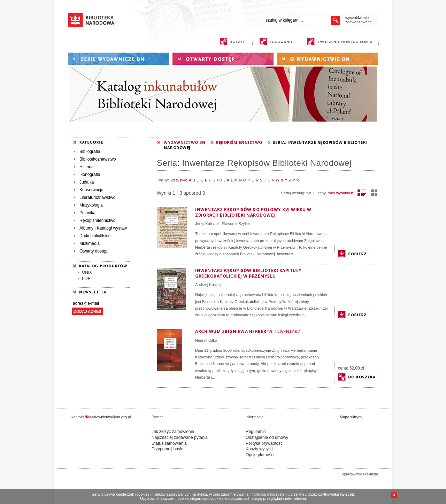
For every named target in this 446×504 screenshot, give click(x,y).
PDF (86, 279)
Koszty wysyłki (259, 449)
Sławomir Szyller (236, 224)
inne (296, 180)
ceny (322, 193)
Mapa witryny (351, 417)
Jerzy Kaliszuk (207, 224)
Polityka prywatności (265, 443)
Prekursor (371, 474)
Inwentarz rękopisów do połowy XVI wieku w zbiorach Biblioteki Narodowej (253, 212)
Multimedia (90, 243)
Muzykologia (91, 205)
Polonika (87, 213)
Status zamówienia (169, 443)
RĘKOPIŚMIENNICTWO (239, 142)
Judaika (87, 182)
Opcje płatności (260, 455)
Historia (87, 167)
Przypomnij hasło (167, 449)
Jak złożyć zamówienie (173, 432)
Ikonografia (90, 175)
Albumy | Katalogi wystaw (103, 228)
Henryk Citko (206, 340)
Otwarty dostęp (94, 251)
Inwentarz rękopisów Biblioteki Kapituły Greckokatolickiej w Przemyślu (248, 273)
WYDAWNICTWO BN (184, 142)
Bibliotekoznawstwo (98, 159)
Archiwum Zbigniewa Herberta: (248, 331)
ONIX (87, 272)
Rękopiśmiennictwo (97, 220)
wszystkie (179, 180)
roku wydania (340, 193)
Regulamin (256, 432)
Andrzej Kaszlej (208, 285)
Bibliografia (90, 152)
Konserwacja (91, 190)
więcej (347, 494)
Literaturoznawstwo (97, 197)
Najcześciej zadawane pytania (180, 437)
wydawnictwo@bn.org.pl (110, 417)
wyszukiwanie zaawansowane (359, 20)
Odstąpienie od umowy (267, 437)
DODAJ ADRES (87, 311)
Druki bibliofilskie (95, 236)
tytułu (311, 193)
